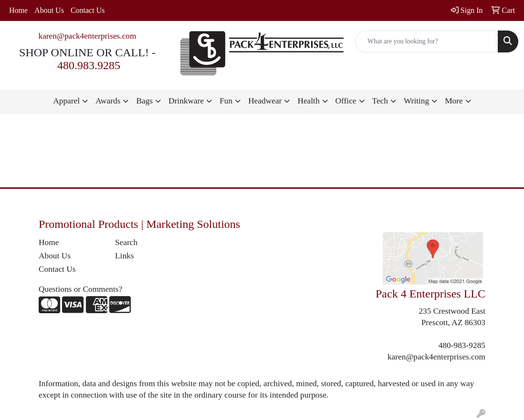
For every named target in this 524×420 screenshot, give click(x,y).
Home (18, 10)
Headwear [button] (265, 101)
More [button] (454, 101)
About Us (49, 10)
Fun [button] (226, 101)
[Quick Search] (427, 41)
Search (126, 242)
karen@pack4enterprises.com (87, 36)
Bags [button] (144, 101)
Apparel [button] (66, 101)
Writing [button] (416, 101)
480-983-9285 (462, 345)
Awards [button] (108, 101)
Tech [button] (380, 101)
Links (124, 256)
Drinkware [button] (186, 101)
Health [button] (308, 101)
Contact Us (88, 10)
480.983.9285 (89, 65)
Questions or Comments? (80, 289)
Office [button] (346, 101)
